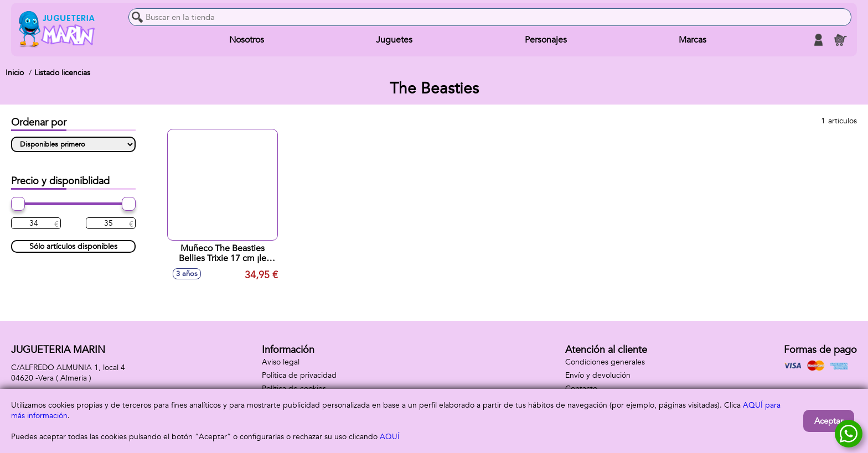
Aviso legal (281, 362)
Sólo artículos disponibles (73, 246)
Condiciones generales (605, 362)
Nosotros (247, 40)
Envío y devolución (598, 375)
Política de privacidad (299, 375)
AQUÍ (390, 437)
